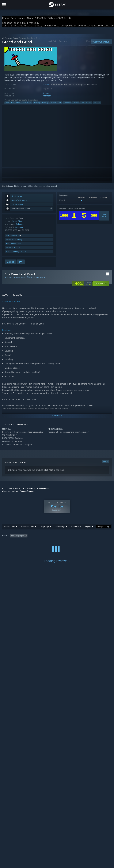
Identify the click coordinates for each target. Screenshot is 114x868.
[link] (82, 285)
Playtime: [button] (70, 537)
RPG (60, 105)
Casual (53, 105)
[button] (101, 285)
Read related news (14, 245)
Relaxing (37, 105)
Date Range (60, 528)
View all (106, 463)
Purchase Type (27, 528)
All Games (6, 40)
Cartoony (67, 105)
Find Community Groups (16, 253)
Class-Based (27, 105)
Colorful (76, 105)
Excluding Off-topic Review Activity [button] (47, 537)
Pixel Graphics (86, 105)
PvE (95, 105)
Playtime (75, 528)
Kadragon (47, 95)
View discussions (13, 249)
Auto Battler (15, 105)
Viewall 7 (104, 217)
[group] (57, 538)
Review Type (9, 528)
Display (88, 528)
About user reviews (10, 493)
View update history (14, 241)
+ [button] (100, 105)
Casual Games (19, 40)
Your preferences (27, 493)
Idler (7, 105)
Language (44, 528)
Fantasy (45, 105)
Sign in (5, 188)
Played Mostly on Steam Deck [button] (91, 537)
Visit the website (14, 237)
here (51, 472)
